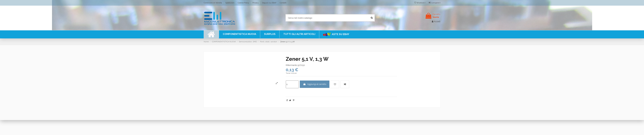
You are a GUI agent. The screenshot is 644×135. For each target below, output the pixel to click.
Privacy (256, 3)
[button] (299, 34)
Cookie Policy (244, 3)
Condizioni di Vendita (213, 3)
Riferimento (291, 65)
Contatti (283, 3)
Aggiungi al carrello (315, 84)
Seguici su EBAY (269, 3)
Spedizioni (230, 3)
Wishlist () (420, 3)
